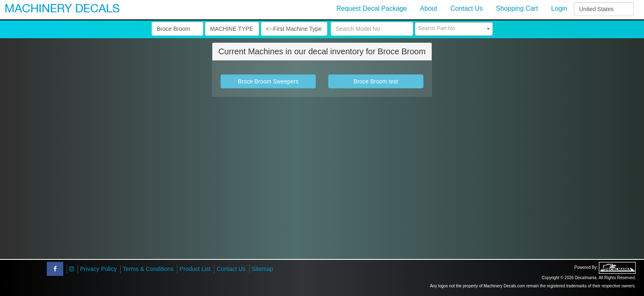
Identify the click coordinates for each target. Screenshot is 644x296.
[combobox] (454, 29)
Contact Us (231, 269)
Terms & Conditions (148, 269)
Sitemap (262, 269)
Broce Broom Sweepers (268, 81)
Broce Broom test (376, 81)
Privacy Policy (98, 269)
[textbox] (454, 28)
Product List (195, 269)
